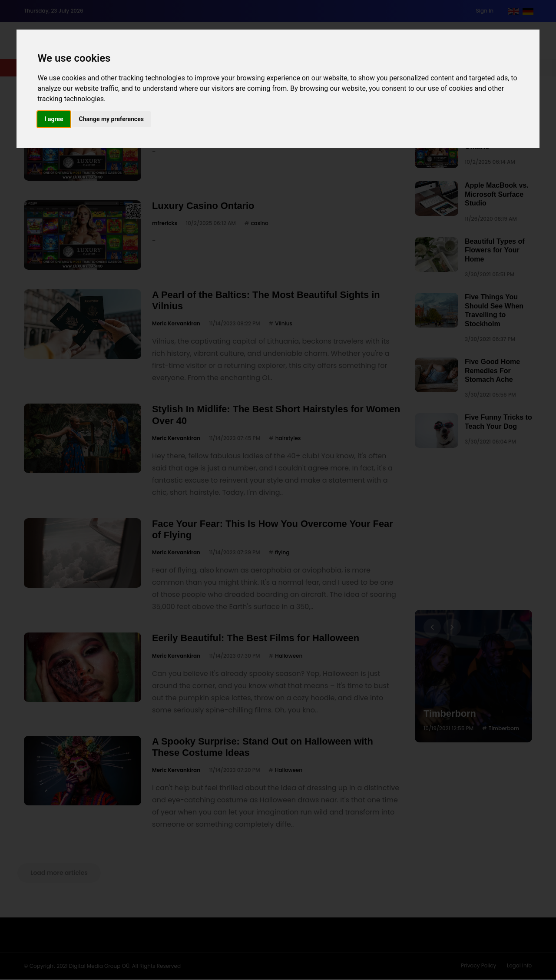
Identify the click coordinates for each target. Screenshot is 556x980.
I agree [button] (54, 119)
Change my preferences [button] (111, 119)
